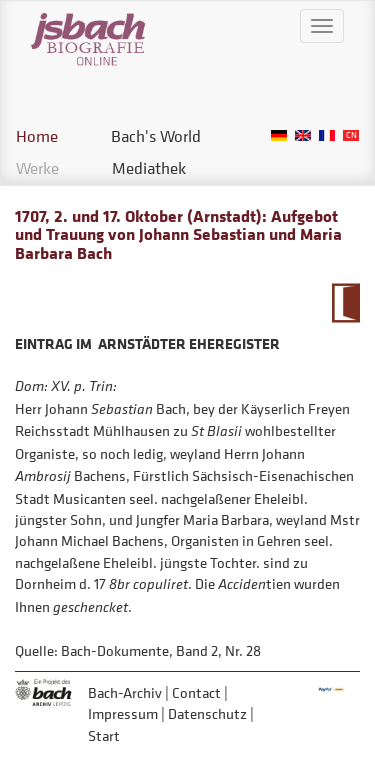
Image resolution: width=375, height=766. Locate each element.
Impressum (123, 713)
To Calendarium (345, 303)
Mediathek (149, 168)
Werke (37, 168)
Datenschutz (207, 713)
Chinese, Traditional (351, 135)
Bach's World (156, 136)
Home (37, 136)
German (279, 135)
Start (104, 735)
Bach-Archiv (125, 692)
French (327, 135)
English (303, 135)
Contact (196, 692)
